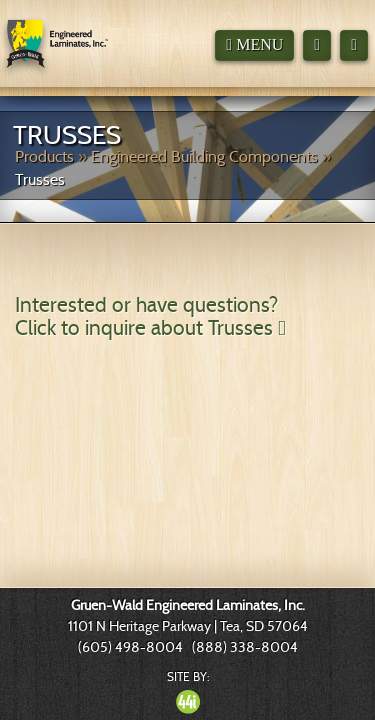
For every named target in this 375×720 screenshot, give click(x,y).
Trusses (40, 179)
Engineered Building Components (204, 156)
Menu (254, 44)
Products (44, 156)
